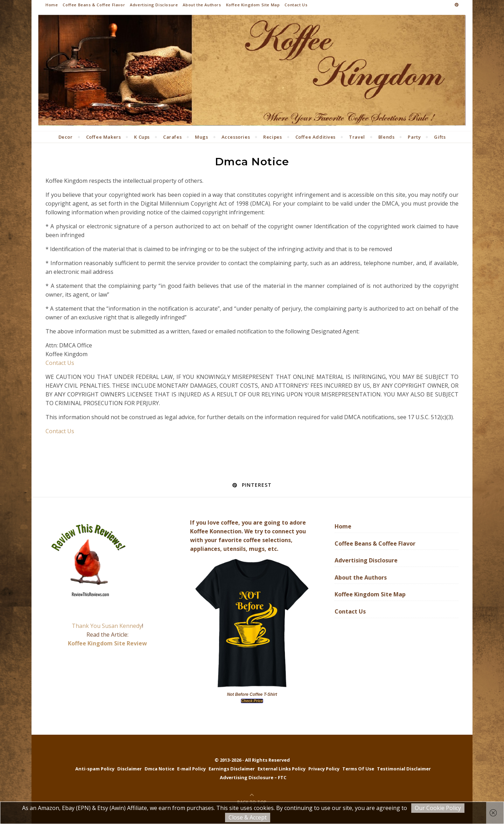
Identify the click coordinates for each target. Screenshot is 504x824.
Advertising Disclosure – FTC (253, 777)
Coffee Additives (316, 137)
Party (414, 137)
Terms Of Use (358, 769)
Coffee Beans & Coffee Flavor (94, 5)
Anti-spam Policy (95, 769)
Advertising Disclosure (154, 5)
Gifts (440, 137)
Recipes (272, 137)
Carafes (172, 137)
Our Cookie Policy (438, 808)
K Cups (142, 137)
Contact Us (296, 5)
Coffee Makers (104, 137)
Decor (66, 137)
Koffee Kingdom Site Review (107, 643)
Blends (387, 137)
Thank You (87, 626)
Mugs (201, 137)
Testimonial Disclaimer (404, 769)
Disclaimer (129, 769)
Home (52, 5)
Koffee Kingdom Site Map (253, 5)
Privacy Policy (324, 769)
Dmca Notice (159, 769)
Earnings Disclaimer (232, 769)
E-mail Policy (191, 769)
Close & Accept (248, 817)
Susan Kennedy (122, 626)
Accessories (236, 137)
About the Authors (202, 5)
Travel (357, 137)
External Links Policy (282, 769)
